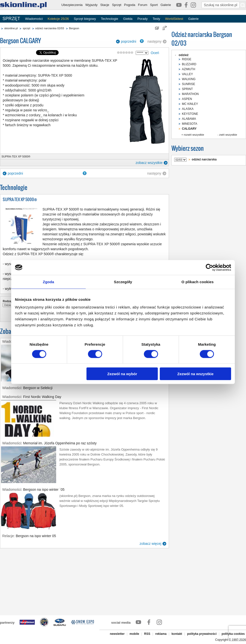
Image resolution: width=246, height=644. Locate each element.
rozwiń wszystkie (194, 135)
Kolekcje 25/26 (58, 19)
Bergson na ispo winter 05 (36, 536)
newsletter (117, 634)
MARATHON (190, 94)
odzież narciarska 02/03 (50, 28)
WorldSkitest (174, 19)
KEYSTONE (190, 114)
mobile (134, 634)
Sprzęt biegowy (85, 19)
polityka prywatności (202, 634)
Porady (143, 19)
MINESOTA (190, 124)
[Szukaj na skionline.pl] (243, 5)
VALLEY (187, 74)
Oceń (155, 53)
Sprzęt (117, 5)
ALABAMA (189, 119)
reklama (161, 634)
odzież (184, 55)
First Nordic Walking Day (42, 397)
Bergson (74, 28)
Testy (156, 19)
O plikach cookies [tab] (197, 282)
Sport (154, 5)
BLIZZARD (189, 64)
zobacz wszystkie (149, 163)
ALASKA (188, 109)
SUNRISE (188, 84)
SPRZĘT (11, 19)
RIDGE (187, 59)
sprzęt (26, 28)
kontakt (177, 634)
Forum (143, 5)
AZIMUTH (188, 69)
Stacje (105, 5)
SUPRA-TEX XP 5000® (16, 156)
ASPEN (187, 99)
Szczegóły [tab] (123, 282)
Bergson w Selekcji (38, 388)
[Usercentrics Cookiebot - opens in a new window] (209, 267)
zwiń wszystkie (228, 135)
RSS (147, 634)
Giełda (128, 19)
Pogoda (130, 5)
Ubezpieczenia (72, 5)
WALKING (189, 79)
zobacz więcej (150, 544)
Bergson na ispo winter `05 (44, 490)
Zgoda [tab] (48, 282)
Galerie (166, 5)
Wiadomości (34, 19)
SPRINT (187, 89)
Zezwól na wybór (122, 374)
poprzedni (129, 41)
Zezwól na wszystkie (196, 374)
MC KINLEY (190, 104)
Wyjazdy (91, 5)
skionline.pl (11, 28)
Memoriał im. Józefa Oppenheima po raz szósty (60, 443)
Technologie (109, 19)
